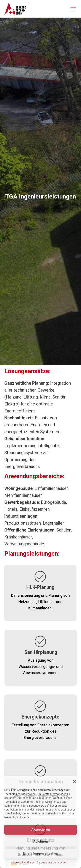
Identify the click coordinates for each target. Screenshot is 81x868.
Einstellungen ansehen (41, 853)
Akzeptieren (41, 830)
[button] (75, 782)
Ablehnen (41, 842)
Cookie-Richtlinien (24, 863)
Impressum (61, 863)
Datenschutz (44, 863)
